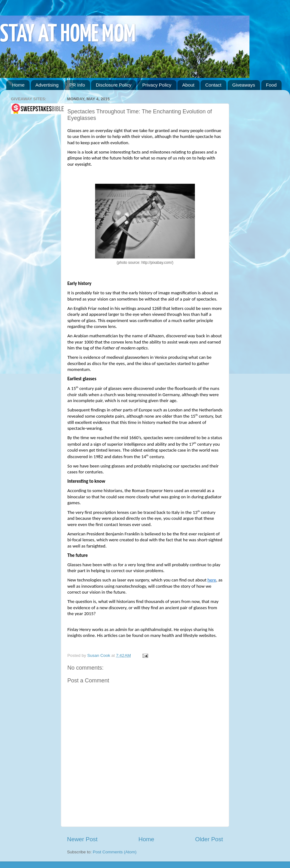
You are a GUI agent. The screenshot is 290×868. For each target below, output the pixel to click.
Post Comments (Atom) (115, 852)
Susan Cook (99, 655)
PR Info (77, 85)
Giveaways (244, 85)
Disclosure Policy (114, 85)
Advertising (47, 85)
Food (271, 85)
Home (18, 85)
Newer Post (82, 839)
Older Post (209, 839)
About (188, 85)
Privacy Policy (157, 85)
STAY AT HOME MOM (68, 35)
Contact (213, 85)
